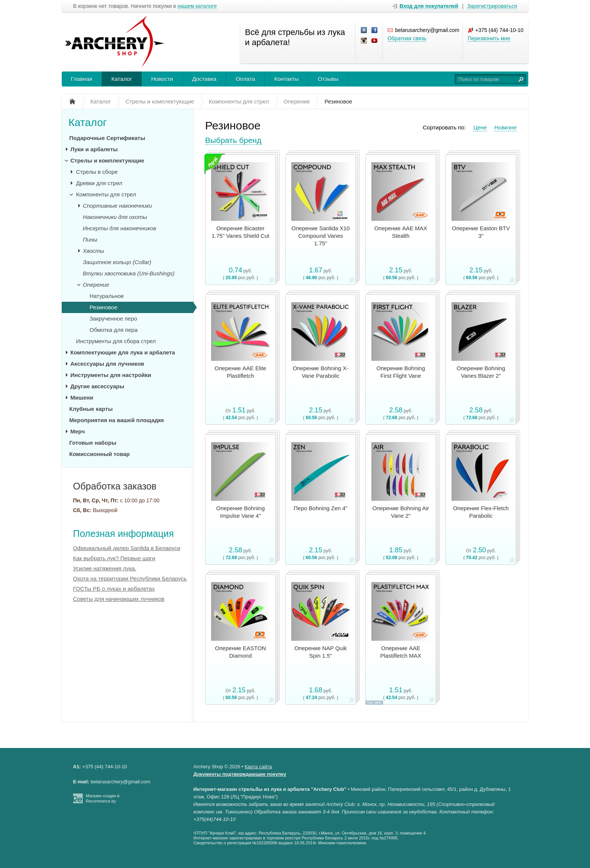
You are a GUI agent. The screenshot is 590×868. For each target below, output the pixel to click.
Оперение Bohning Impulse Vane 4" (240, 512)
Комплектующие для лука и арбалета (123, 352)
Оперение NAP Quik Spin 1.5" (321, 652)
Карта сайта (258, 767)
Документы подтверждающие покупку (240, 774)
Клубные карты (91, 409)
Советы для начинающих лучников (119, 599)
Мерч (78, 431)
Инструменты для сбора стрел (116, 341)
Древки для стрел (99, 183)
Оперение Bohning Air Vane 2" (401, 512)
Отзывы (328, 79)
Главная (81, 79)
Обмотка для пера (113, 330)
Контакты (287, 79)
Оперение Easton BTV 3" (481, 232)
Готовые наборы (93, 443)
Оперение (96, 285)
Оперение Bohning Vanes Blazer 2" (481, 372)
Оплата (245, 79)
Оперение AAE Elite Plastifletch (240, 372)
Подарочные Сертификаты (107, 138)
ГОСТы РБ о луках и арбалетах (114, 589)
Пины (90, 239)
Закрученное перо (113, 318)
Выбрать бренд (233, 140)
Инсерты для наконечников (119, 228)
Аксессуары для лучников (107, 364)
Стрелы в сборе (97, 172)
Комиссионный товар (100, 454)
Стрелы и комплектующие (107, 160)
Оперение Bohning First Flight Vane (401, 372)
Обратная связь (407, 38)
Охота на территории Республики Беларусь (130, 578)
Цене (480, 127)
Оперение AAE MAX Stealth (401, 232)
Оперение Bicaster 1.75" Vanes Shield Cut (240, 232)
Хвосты (94, 251)
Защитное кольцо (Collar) (117, 262)
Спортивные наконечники (117, 206)
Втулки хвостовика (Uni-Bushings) (129, 273)
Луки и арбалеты (94, 149)
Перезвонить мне (489, 38)
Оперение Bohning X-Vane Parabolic (321, 372)
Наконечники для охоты (115, 217)
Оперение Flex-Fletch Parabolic (481, 512)
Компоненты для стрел (106, 194)
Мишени (82, 398)
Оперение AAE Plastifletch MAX (401, 652)
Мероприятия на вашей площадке (117, 420)
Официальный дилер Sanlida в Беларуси (127, 548)
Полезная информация (123, 534)
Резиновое (103, 307)
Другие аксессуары (97, 386)
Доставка (204, 79)
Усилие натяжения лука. (105, 568)
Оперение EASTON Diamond (240, 652)
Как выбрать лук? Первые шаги (114, 558)
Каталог (122, 79)
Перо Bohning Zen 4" (321, 508)
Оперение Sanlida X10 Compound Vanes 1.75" (321, 236)
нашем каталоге (197, 6)
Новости (162, 79)
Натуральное (107, 296)
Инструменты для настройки (111, 375)
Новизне (506, 127)
